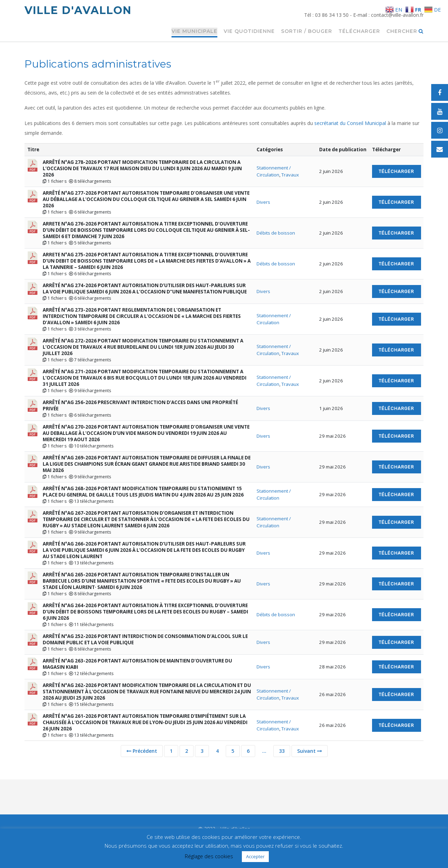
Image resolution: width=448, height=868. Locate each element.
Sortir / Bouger (307, 32)
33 (282, 751)
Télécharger (359, 32)
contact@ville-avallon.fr (397, 15)
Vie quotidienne (249, 32)
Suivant (310, 751)
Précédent (142, 751)
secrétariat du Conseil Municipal (350, 123)
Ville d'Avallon (78, 10)
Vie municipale (194, 32)
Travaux (290, 175)
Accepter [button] (255, 856)
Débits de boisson (276, 233)
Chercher (405, 32)
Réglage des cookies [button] (209, 856)
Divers (263, 202)
